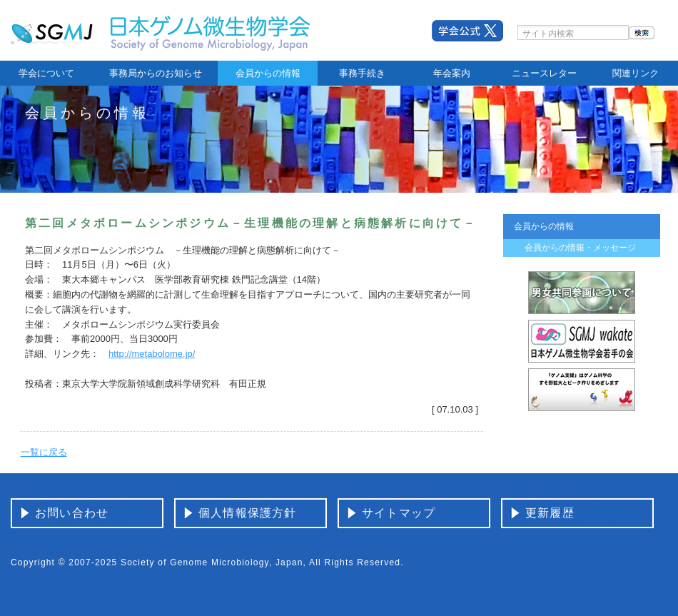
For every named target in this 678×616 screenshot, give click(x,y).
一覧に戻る (44, 452)
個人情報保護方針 (248, 513)
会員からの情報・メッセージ (580, 248)
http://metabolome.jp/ (152, 354)
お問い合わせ (72, 513)
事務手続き (362, 73)
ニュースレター (544, 73)
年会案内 (452, 73)
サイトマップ (399, 513)
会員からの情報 (268, 73)
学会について (46, 73)
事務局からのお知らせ (156, 73)
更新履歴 (550, 513)
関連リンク (636, 73)
